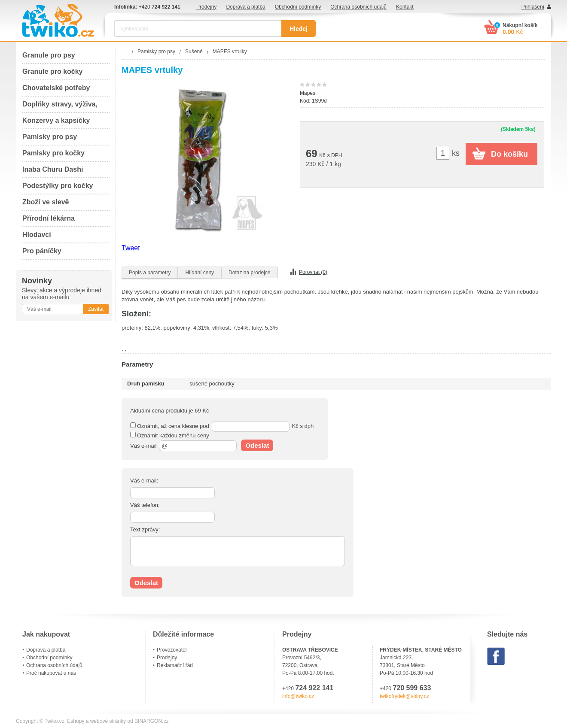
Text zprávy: (145, 529)
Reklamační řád (175, 665)
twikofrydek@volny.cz (404, 696)
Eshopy (76, 721)
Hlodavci (37, 235)
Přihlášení (533, 7)
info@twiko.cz (298, 696)
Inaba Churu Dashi (53, 169)
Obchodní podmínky (298, 7)
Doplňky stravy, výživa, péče (60, 107)
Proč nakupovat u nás (51, 673)
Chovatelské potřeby (56, 88)
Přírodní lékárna (49, 218)
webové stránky (108, 721)
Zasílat (96, 309)
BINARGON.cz (151, 721)
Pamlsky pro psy (50, 137)
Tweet (131, 248)
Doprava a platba (245, 7)
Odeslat (257, 445)
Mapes (308, 93)
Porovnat (313, 272)
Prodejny (206, 7)
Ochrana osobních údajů (358, 7)
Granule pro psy (49, 55)
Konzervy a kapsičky (56, 120)
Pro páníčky (42, 251)
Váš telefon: (145, 505)
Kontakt (405, 7)
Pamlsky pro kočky (53, 153)
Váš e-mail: (144, 481)
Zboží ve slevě (46, 202)
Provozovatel (172, 650)
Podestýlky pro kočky (58, 186)
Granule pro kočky (53, 71)
